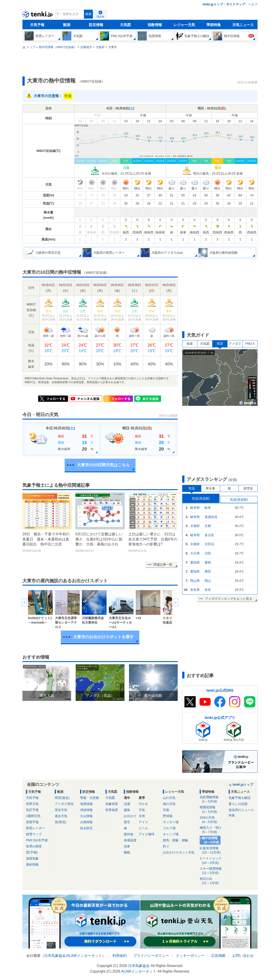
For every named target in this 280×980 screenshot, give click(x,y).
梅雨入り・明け (213, 830)
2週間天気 (33, 816)
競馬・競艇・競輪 (175, 840)
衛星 (190, 344)
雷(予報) (32, 852)
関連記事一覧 (163, 564)
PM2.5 (250, 344)
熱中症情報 (211, 840)
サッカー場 (171, 822)
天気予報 (37, 25)
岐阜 (208, 508)
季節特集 (214, 25)
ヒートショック (213, 861)
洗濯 (127, 804)
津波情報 (86, 810)
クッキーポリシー (190, 956)
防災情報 (96, 25)
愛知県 (195, 562)
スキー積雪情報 (213, 871)
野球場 (168, 816)
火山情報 (86, 816)
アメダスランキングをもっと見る (229, 599)
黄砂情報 (32, 864)
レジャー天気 (184, 25)
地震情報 (86, 804)
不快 (142, 810)
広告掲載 (218, 956)
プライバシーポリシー (151, 956)
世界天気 (32, 804)
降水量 (210, 488)
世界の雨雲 (34, 846)
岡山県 (195, 581)
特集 (232, 815)
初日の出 (213, 881)
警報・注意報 (90, 798)
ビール (143, 828)
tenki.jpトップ (213, 4)
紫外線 (129, 834)
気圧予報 (32, 810)
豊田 (208, 571)
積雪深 (248, 488)
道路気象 (32, 858)
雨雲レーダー (35, 828)
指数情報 (155, 25)
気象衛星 (112, 804)
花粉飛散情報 (213, 799)
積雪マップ (34, 834)
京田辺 (209, 544)
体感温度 (130, 840)
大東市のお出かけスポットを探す (103, 637)
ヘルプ (253, 4)
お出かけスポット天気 (179, 852)
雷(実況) (60, 822)
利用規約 (120, 956)
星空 (127, 822)
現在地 (100, 17)
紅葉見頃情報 (213, 850)
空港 (166, 810)
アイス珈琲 (147, 834)
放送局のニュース (241, 810)
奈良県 (195, 590)
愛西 (208, 562)
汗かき (143, 804)
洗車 (127, 846)
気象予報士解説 (240, 798)
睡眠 (127, 852)
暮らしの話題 (238, 804)
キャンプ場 (171, 834)
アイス (143, 822)
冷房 (142, 816)
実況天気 (61, 810)
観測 (67, 25)
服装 (127, 810)
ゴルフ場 (169, 828)
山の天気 (169, 798)
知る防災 (86, 828)
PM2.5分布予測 (37, 840)
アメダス (235, 344)
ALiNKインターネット (84, 956)
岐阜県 (195, 508)
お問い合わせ (243, 956)
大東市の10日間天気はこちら (103, 465)
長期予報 (32, 822)
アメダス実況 (64, 804)
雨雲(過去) (62, 798)
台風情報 (86, 822)
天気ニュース (243, 25)
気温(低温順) (239, 500)
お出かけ (130, 816)
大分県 (195, 553)
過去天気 (61, 816)
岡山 (208, 581)
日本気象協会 (55, 956)
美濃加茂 (211, 517)
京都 (208, 526)
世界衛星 (112, 810)
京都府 (195, 526)
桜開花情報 (213, 810)
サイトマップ (236, 4)
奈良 (208, 590)
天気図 (125, 25)
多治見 (209, 535)
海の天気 (169, 804)
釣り (166, 846)
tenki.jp (38, 15)
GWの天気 (213, 820)
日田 (208, 553)
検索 (88, 14)
